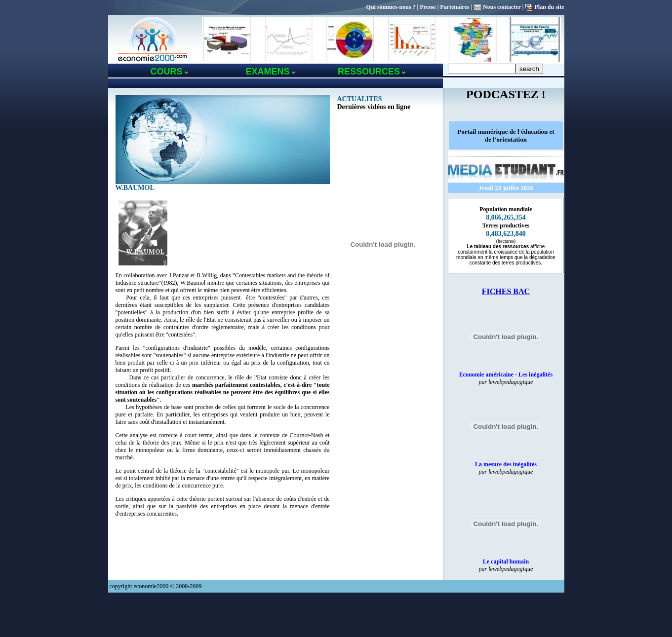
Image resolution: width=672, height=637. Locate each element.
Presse (428, 7)
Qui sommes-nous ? (391, 7)
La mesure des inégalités (506, 464)
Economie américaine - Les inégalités (506, 375)
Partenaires (455, 7)
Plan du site (549, 7)
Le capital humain (506, 562)
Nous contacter (502, 7)
